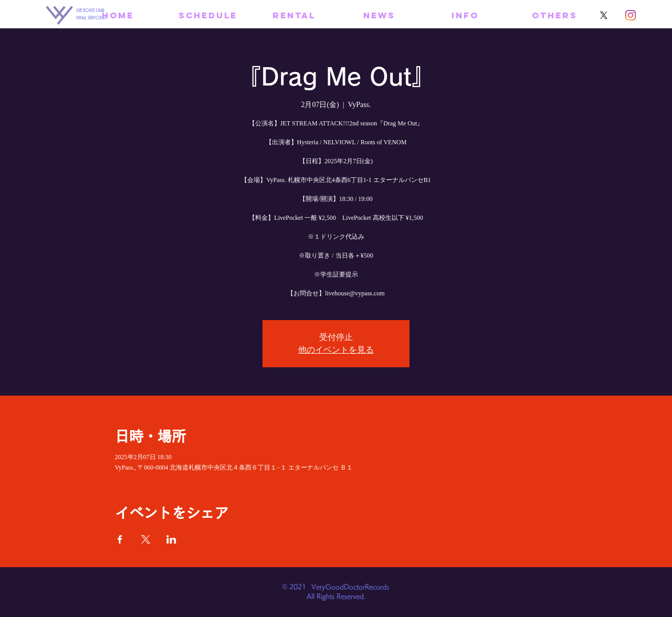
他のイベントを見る (336, 350)
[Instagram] (631, 15)
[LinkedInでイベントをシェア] (171, 539)
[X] (604, 15)
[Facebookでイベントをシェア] (120, 539)
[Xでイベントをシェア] (146, 539)
